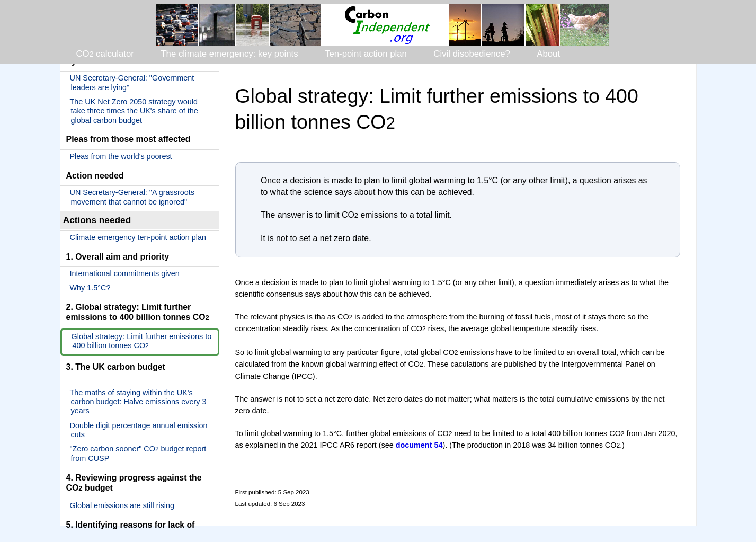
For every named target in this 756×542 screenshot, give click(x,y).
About (548, 54)
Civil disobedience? (472, 54)
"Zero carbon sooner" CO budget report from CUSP (138, 454)
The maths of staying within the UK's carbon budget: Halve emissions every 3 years (138, 402)
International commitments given (125, 273)
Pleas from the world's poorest (121, 156)
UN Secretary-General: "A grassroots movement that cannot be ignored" (132, 197)
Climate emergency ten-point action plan (138, 237)
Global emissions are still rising (122, 505)
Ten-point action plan (366, 54)
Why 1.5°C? (90, 288)
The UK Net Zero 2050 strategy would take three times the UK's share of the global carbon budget (134, 111)
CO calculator (105, 54)
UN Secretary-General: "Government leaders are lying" (132, 82)
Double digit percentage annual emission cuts (139, 430)
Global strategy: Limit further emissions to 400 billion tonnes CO (142, 341)
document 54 (419, 445)
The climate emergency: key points (229, 54)
